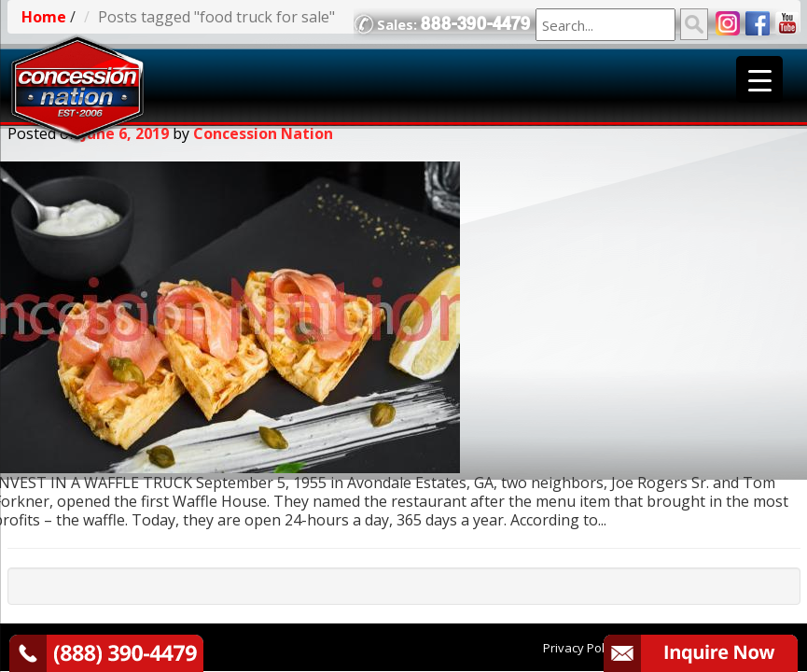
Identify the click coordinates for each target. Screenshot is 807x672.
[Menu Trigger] (759, 79)
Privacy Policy (581, 648)
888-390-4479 (476, 24)
